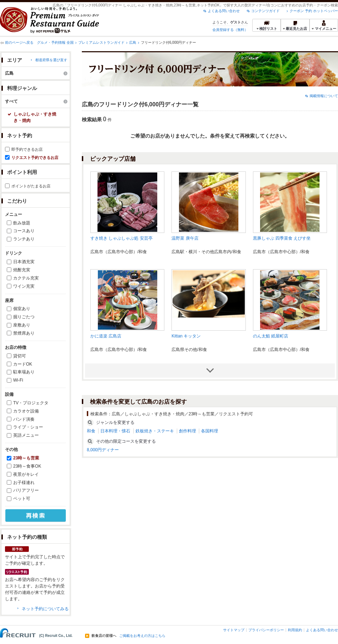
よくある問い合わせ (224, 11)
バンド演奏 (24, 419)
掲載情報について (324, 96)
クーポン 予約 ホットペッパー (314, 11)
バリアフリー (26, 490)
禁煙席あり (24, 333)
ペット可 (22, 499)
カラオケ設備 (26, 411)
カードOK (23, 364)
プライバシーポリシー (266, 630)
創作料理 (188, 431)
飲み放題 (22, 223)
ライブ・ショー (28, 427)
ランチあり (24, 239)
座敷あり (22, 325)
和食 (91, 431)
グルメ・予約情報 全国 (55, 42)
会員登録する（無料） (230, 30)
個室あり (22, 309)
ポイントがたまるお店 (31, 186)
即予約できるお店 (27, 149)
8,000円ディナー (103, 450)
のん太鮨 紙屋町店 (271, 336)
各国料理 (210, 431)
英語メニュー (26, 435)
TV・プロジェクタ (31, 403)
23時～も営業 (26, 458)
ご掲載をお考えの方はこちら (142, 636)
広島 (133, 42)
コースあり (24, 231)
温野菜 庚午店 (185, 238)
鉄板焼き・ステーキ (155, 431)
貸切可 (20, 356)
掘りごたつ (24, 317)
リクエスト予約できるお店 (35, 158)
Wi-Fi (18, 380)
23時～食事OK (27, 466)
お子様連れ (24, 483)
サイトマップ (234, 630)
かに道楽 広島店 (106, 336)
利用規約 (295, 630)
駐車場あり (24, 372)
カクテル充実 (26, 278)
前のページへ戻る (19, 42)
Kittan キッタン (186, 336)
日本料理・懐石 (115, 431)
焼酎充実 (22, 270)
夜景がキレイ (26, 474)
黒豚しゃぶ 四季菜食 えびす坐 (282, 238)
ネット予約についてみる (45, 609)
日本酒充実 (24, 262)
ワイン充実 (24, 286)
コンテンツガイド (265, 11)
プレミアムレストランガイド (101, 42)
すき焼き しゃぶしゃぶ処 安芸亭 (122, 238)
